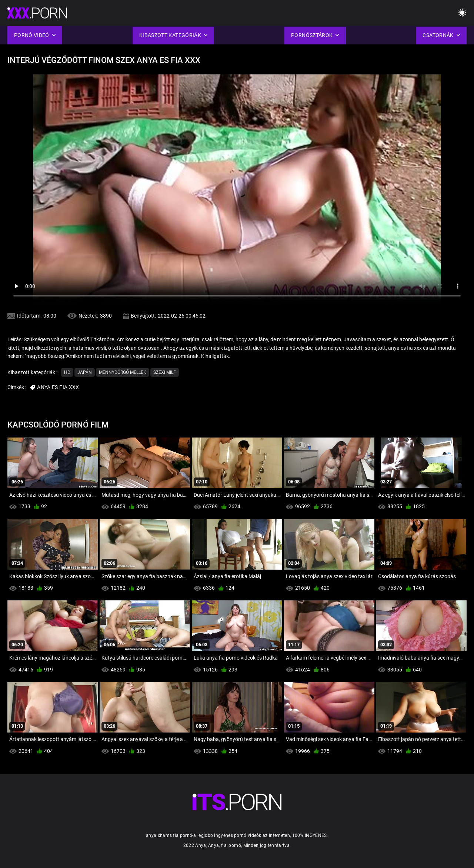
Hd (67, 372)
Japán (85, 372)
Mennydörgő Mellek (123, 372)
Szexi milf (165, 372)
